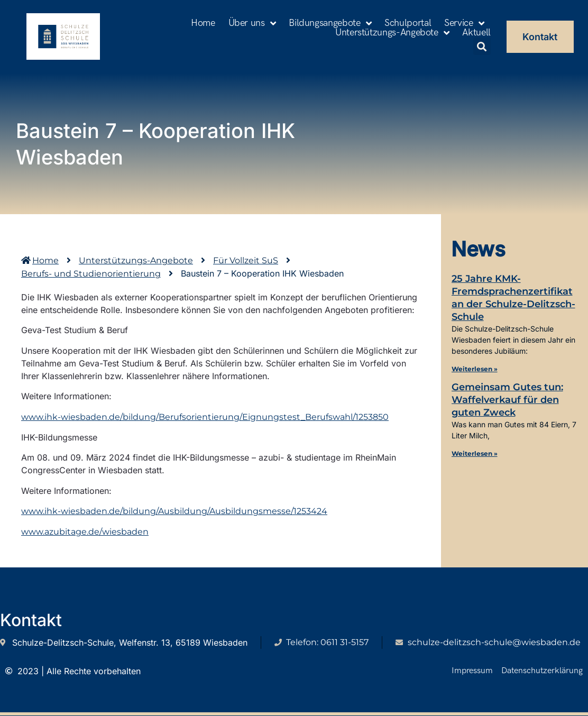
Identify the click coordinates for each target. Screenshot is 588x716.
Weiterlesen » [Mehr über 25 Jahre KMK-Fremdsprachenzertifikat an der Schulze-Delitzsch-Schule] (475, 369)
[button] (482, 46)
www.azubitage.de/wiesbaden (85, 532)
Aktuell (476, 33)
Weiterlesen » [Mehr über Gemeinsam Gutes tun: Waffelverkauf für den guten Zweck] (475, 453)
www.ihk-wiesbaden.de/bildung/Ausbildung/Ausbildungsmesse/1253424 (174, 511)
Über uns (252, 23)
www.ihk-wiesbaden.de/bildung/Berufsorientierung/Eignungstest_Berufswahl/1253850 (205, 417)
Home (203, 23)
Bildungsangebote (330, 23)
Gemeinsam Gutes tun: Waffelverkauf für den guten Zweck (507, 400)
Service (464, 23)
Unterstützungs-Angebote (392, 33)
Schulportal (408, 23)
